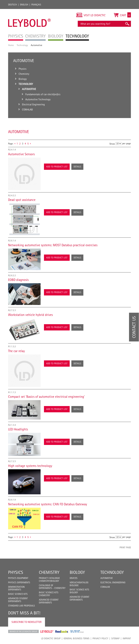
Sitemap (115, 638)
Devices (74, 578)
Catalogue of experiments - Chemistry (52, 587)
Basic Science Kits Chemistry (49, 594)
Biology (77, 572)
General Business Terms (77, 638)
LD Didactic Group (51, 638)
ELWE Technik (77, 631)
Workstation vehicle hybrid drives (30, 315)
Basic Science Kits (18, 594)
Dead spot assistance (22, 200)
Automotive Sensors (21, 154)
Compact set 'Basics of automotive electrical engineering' (46, 397)
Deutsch (13, 5)
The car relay (16, 351)
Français (36, 5)
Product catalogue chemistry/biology (49, 579)
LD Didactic (23, 631)
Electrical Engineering (113, 582)
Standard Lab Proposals (21, 606)
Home (11, 45)
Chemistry (49, 572)
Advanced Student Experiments (18, 600)
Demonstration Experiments (16, 588)
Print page (125, 547)
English (24, 5)
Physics (16, 572)
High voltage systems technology (30, 466)
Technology (22, 45)
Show (112, 144)
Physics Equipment (18, 578)
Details (77, 167)
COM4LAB (105, 587)
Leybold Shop (47, 631)
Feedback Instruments (62, 631)
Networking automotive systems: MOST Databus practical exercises (53, 245)
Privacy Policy (100, 638)
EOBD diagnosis (18, 280)
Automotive (107, 578)
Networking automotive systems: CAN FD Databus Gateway (48, 504)
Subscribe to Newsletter (27, 622)
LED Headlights (18, 429)
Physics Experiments (19, 582)
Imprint (127, 638)
